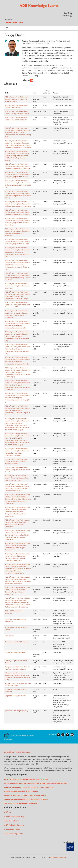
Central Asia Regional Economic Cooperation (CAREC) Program (29, 787)
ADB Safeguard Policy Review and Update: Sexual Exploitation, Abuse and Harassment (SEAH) (17, 478)
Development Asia (14, 22)
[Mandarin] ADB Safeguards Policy (16, 711)
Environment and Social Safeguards (17, 642)
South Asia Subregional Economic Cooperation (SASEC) (26, 799)
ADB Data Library (11, 821)
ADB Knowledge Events (14, 834)
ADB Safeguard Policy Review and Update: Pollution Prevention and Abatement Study (16, 99)
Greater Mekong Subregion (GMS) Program (21, 791)
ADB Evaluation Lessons (14, 825)
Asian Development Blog (14, 817)
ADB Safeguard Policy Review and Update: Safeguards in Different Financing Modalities (16, 461)
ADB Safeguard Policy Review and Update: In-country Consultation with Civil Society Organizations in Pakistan (18, 212)
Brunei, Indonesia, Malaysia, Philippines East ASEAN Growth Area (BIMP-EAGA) (35, 783)
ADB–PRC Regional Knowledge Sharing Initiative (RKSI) (26, 779)
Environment (9, 636)
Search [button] (68, 13)
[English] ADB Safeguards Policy (16, 696)
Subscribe (67, 16)
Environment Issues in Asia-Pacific (16, 652)
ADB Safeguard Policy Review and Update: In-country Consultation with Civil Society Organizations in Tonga (17, 241)
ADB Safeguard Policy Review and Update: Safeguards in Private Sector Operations (17, 470)
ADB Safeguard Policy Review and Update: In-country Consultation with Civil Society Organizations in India (17, 174)
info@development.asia (58, 857)
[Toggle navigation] (7, 28)
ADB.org (8, 812)
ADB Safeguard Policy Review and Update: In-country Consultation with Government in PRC (17, 305)
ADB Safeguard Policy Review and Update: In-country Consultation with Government (17, 286)
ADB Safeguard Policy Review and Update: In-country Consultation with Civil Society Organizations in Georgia (17, 166)
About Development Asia (17, 752)
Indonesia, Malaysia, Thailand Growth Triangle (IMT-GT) (26, 795)
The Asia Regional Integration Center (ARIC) (21, 803)
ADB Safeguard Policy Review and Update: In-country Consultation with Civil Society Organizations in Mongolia (18, 204)
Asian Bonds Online (12, 830)
